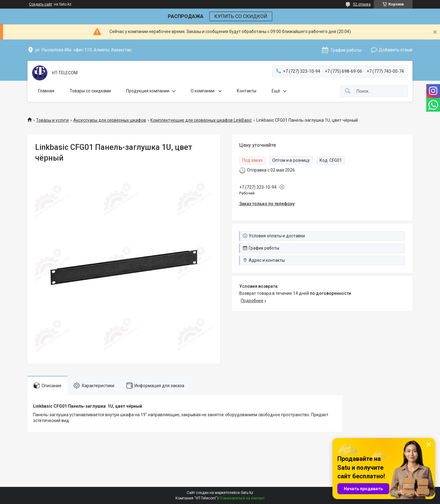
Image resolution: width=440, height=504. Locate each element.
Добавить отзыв (396, 50)
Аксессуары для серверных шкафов (110, 120)
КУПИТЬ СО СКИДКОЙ (241, 16)
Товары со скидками (90, 91)
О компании (203, 91)
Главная (46, 91)
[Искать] (348, 91)
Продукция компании (148, 91)
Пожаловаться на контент (242, 498)
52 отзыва (362, 4)
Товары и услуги (52, 120)
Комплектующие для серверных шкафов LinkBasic (201, 120)
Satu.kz (247, 493)
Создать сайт (41, 4)
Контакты (247, 91)
